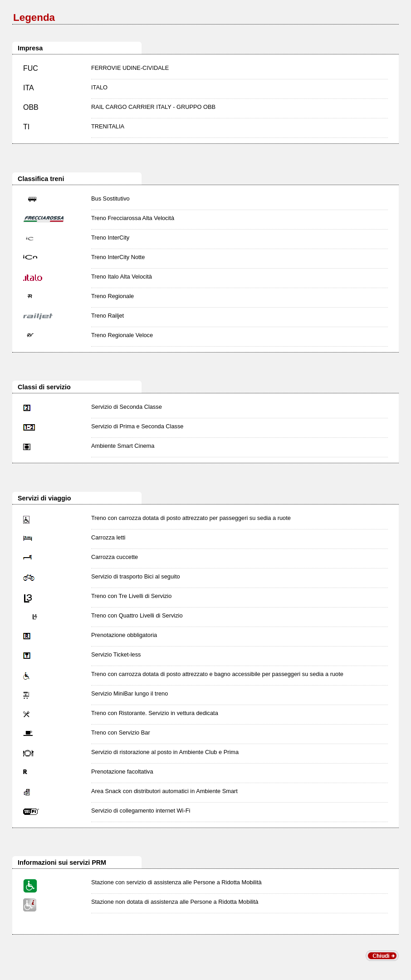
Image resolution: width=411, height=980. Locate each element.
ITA (29, 88)
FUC (31, 68)
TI (26, 127)
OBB (31, 107)
